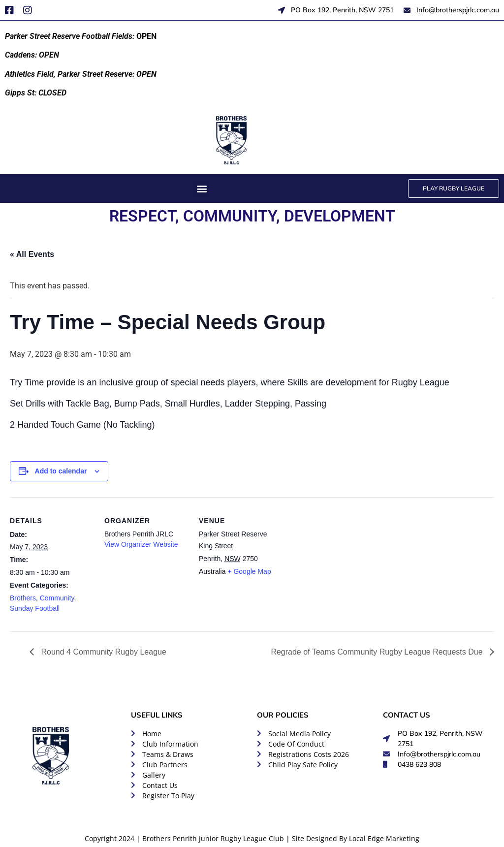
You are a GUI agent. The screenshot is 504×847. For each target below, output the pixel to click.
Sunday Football (35, 608)
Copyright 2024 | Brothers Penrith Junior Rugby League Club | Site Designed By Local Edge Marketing (252, 838)
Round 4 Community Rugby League (103, 652)
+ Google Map (249, 571)
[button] (202, 189)
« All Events (32, 254)
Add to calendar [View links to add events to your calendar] (61, 471)
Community (57, 598)
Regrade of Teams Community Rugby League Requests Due (378, 652)
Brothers (23, 598)
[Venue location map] (345, 565)
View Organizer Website (141, 544)
